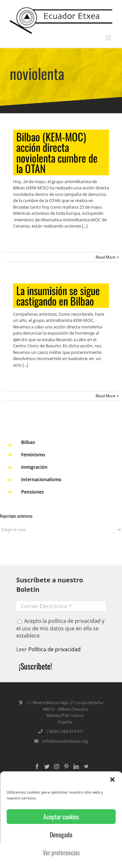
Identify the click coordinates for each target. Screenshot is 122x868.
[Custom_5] (86, 766)
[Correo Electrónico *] (61, 606)
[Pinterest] (66, 766)
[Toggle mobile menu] (109, 38)
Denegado (61, 835)
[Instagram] (57, 766)
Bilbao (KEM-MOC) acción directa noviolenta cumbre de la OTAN (57, 152)
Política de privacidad (54, 649)
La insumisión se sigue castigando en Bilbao (58, 296)
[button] (112, 780)
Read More (106, 257)
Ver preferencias (61, 852)
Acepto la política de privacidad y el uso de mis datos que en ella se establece (60, 628)
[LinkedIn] (76, 766)
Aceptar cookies (61, 817)
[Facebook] (37, 766)
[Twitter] (47, 766)
